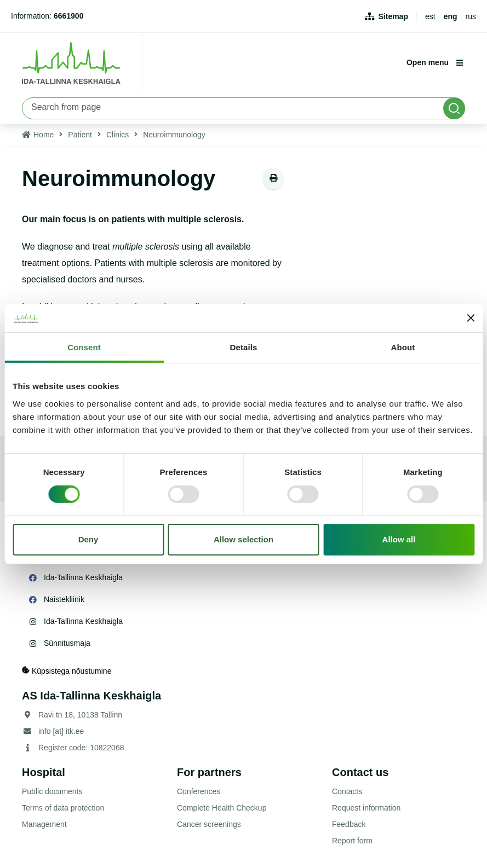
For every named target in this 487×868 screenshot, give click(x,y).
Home (44, 135)
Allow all (399, 539)
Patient (80, 135)
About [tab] (403, 347)
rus (471, 16)
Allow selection (243, 539)
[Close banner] (471, 318)
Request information (366, 808)
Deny (88, 539)
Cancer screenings (209, 824)
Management (44, 824)
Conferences (199, 791)
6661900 (69, 16)
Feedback (349, 824)
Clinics (118, 135)
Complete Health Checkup (222, 808)
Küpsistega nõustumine (67, 671)
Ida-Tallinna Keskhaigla (83, 577)
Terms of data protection (63, 808)
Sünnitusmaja (67, 643)
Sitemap (393, 16)
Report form (352, 841)
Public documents (52, 791)
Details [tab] (244, 347)
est (430, 16)
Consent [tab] (84, 347)
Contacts (347, 791)
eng (451, 16)
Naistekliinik (64, 599)
